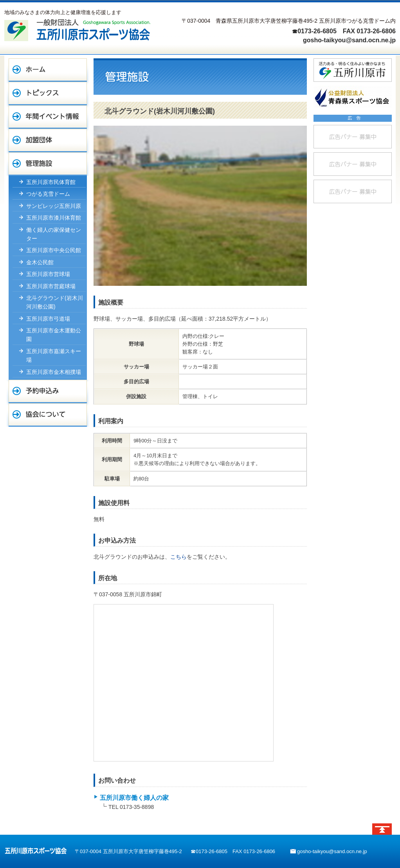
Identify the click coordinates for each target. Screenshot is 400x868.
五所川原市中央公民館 (54, 250)
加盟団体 (48, 141)
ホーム (48, 70)
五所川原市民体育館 (51, 182)
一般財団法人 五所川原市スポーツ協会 (77, 30)
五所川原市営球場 (48, 274)
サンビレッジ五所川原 (54, 206)
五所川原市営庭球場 (51, 286)
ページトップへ (382, 829)
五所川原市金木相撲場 (54, 372)
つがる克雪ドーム (48, 194)
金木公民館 (40, 262)
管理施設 (48, 164)
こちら (178, 557)
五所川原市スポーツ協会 (36, 851)
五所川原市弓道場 (48, 319)
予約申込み (48, 392)
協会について (48, 415)
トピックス (48, 94)
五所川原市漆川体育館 (54, 218)
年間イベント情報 (48, 117)
